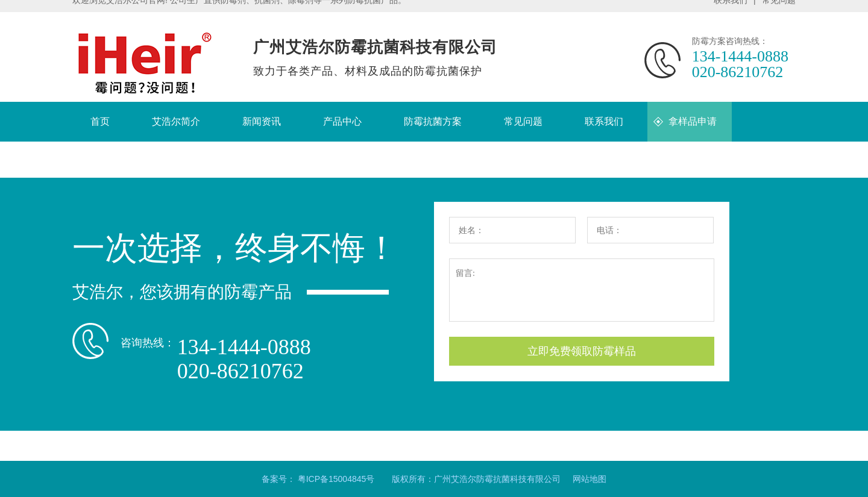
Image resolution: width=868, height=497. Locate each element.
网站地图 (590, 479)
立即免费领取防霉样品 (582, 351)
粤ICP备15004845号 (336, 479)
